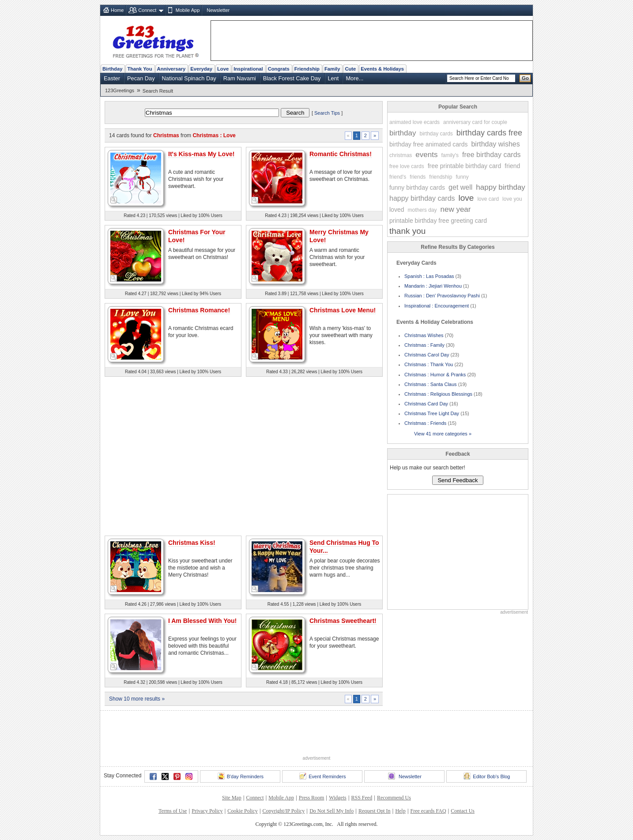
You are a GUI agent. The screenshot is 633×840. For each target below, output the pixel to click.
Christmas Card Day (426, 404)
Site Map (232, 798)
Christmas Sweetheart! (343, 621)
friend (512, 166)
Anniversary (171, 69)
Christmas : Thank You (429, 364)
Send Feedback (458, 480)
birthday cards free (489, 133)
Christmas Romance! (199, 310)
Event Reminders (322, 776)
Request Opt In (375, 811)
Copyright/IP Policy (283, 811)
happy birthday (501, 187)
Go (525, 78)
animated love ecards (414, 122)
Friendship (307, 69)
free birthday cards (492, 155)
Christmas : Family (424, 345)
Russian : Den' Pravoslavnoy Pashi (442, 296)
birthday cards (436, 134)
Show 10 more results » (137, 699)
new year (456, 209)
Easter (112, 78)
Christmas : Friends (425, 423)
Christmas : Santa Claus (431, 384)
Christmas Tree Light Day (432, 413)
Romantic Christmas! (341, 154)
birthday (403, 133)
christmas (401, 155)
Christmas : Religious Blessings (438, 394)
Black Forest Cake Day (292, 78)
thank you (407, 231)
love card (488, 199)
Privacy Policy (207, 811)
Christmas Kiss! (192, 543)
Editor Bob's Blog (487, 776)
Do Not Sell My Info (332, 811)
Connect (147, 10)
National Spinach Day (189, 78)
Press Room (312, 798)
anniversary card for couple (475, 122)
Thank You (139, 69)
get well (460, 187)
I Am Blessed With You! (202, 621)
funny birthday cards (417, 187)
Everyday (201, 69)
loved (397, 210)
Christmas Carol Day (427, 355)
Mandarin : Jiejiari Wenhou (433, 286)
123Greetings (120, 90)
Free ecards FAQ (428, 811)
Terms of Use (173, 811)
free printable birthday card (465, 166)
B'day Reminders (241, 776)
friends (418, 177)
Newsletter (218, 10)
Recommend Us (394, 798)
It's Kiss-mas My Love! (201, 154)
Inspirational (248, 69)
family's (450, 155)
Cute (350, 69)
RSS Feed (362, 798)
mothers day (422, 210)
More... (354, 78)
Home (117, 10)
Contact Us (463, 811)
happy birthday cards (422, 198)
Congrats (279, 69)
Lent (333, 78)
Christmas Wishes (424, 335)
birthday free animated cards (428, 144)
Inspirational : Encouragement (437, 306)
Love (223, 69)
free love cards (407, 166)
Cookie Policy (242, 811)
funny (462, 177)
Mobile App (188, 10)
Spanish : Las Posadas (429, 276)
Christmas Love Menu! (343, 310)
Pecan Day (141, 78)
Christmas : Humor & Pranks (435, 375)
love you (512, 199)
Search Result (158, 91)
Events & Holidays (382, 69)
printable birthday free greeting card (438, 221)
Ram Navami (240, 78)
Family (332, 69)
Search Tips (327, 113)
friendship (441, 177)
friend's (398, 177)
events (426, 155)
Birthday (112, 69)
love (466, 198)
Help (400, 811)
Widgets (338, 798)
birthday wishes (495, 144)
